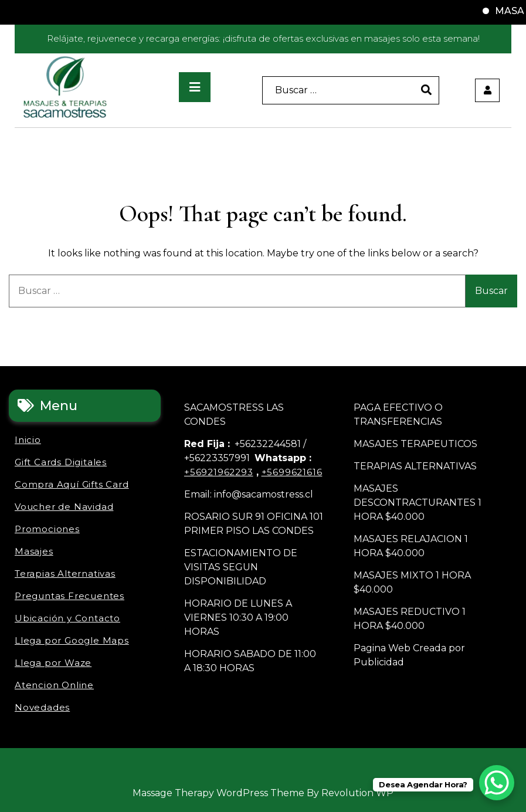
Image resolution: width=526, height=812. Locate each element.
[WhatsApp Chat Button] (497, 783)
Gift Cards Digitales (61, 462)
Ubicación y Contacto (67, 618)
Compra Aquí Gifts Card (72, 484)
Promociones (47, 529)
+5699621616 (292, 472)
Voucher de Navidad (64, 507)
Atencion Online (54, 685)
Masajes (34, 551)
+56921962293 (219, 472)
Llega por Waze (53, 663)
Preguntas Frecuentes (69, 596)
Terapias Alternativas (65, 574)
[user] (487, 90)
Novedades (42, 707)
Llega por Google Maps (72, 640)
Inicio (28, 440)
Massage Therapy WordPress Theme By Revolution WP (263, 793)
